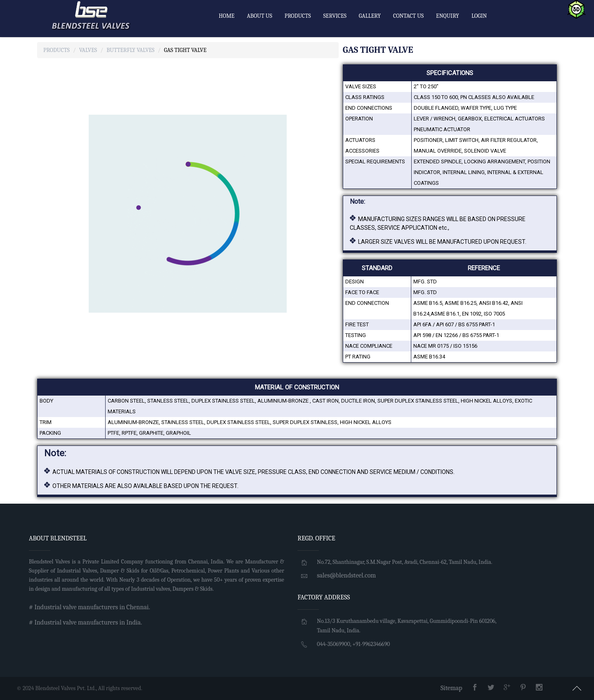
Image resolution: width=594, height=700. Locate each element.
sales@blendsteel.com (346, 575)
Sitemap (451, 688)
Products (57, 50)
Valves (88, 50)
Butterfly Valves (130, 50)
